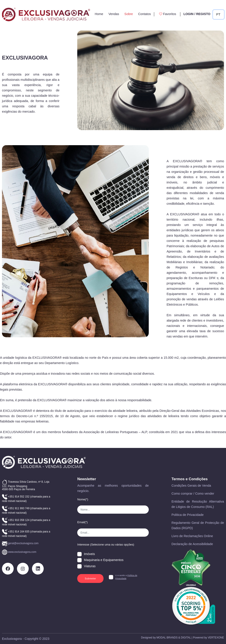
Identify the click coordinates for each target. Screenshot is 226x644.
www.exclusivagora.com (22, 552)
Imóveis (89, 554)
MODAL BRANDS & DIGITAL (174, 638)
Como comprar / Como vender (193, 494)
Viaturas (90, 566)
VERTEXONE (216, 638)
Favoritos (167, 14)
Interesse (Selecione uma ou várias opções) (106, 545)
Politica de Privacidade (188, 515)
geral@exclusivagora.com (23, 543)
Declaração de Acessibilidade (192, 544)
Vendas (114, 14)
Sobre (129, 14)
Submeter (90, 578)
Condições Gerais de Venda (191, 486)
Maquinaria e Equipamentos (104, 560)
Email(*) (82, 522)
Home (99, 14)
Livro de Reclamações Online (192, 536)
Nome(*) (83, 499)
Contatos (145, 14)
